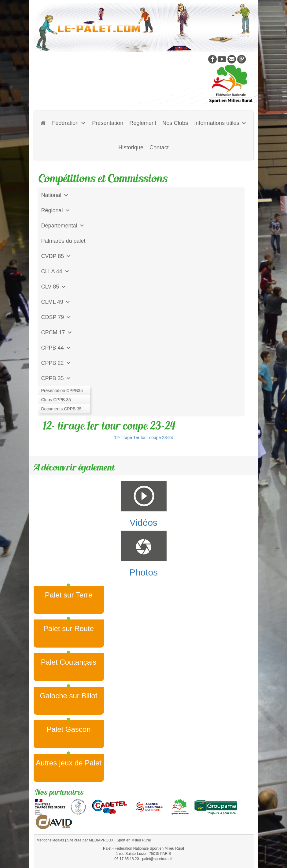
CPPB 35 (56, 378)
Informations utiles (220, 123)
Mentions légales (50, 840)
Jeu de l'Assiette (61, 394)
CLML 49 (56, 302)
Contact (159, 147)
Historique (131, 147)
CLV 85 (54, 287)
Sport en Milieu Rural (134, 840)
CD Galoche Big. (62, 409)
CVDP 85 (56, 256)
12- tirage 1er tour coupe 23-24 (143, 438)
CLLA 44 (55, 271)
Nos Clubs (175, 123)
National (55, 195)
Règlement (143, 123)
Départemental (63, 226)
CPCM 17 (57, 332)
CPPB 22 (56, 363)
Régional (56, 210)
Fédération (69, 123)
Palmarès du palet (63, 241)
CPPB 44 (56, 348)
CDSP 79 (56, 317)
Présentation (108, 123)
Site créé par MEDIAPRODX (90, 840)
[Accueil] (43, 123)
